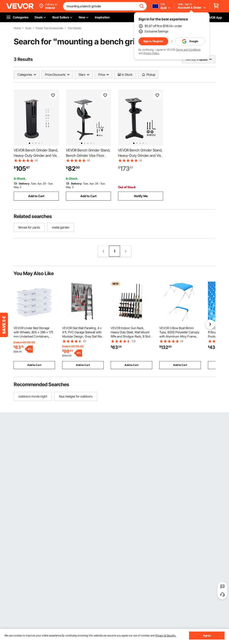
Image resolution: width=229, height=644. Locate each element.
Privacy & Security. (166, 635)
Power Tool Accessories (49, 28)
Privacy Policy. (151, 53)
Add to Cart (36, 196)
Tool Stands (74, 28)
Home (17, 28)
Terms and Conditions (188, 50)
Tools (28, 28)
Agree (207, 635)
